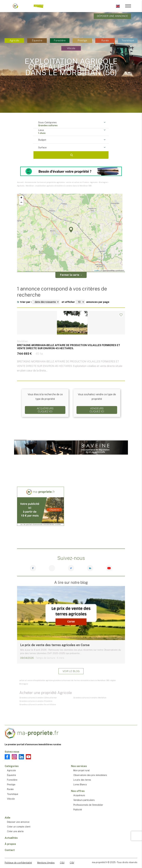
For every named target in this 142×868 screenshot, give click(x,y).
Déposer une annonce (112, 16)
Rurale (105, 40)
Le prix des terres (82, 780)
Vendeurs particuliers (84, 800)
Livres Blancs (80, 785)
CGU (62, 863)
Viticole (71, 48)
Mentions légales (46, 863)
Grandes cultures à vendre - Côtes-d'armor (38, 698)
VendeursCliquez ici (97, 410)
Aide (8, 818)
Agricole (14, 40)
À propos (10, 844)
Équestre (37, 40)
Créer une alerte (15, 831)
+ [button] (21, 198)
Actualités (11, 838)
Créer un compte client (19, 827)
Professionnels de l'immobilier (88, 805)
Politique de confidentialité (18, 863)
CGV (72, 863)
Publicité (78, 810)
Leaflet (97, 270)
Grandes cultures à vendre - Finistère (36, 701)
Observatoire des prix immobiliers (90, 775)
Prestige (82, 40)
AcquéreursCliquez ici (45, 410)
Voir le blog (71, 671)
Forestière (60, 40)
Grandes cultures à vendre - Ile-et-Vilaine (38, 705)
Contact (10, 850)
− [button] (21, 203)
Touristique (128, 40)
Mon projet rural (81, 770)
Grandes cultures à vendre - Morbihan (90, 698)
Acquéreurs (79, 795)
